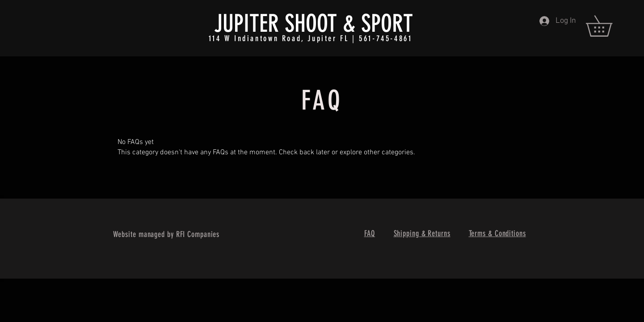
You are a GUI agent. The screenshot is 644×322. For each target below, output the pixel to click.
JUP (229, 24)
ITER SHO (280, 24)
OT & (336, 24)
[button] (609, 26)
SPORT (387, 24)
